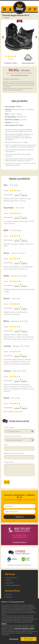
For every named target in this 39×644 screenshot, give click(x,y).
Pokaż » (21, 125)
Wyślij (7, 482)
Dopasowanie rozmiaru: (13, 436)
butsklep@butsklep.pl (19, 542)
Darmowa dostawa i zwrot (20, 75)
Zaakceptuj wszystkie (29, 639)
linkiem (4, 624)
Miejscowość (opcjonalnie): (14, 453)
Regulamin (10, 583)
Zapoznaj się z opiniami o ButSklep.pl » (19, 565)
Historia (9, 580)
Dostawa (9, 597)
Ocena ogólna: (9, 427)
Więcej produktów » (28, 63)
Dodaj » (15, 63)
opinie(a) (8, 63)
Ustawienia (13, 639)
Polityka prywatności (13, 585)
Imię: (6, 445)
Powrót (6, 18)
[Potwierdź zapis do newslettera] (19, 517)
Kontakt (9, 594)
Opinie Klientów (11, 578)
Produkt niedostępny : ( (12, 79)
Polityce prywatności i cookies (24, 628)
